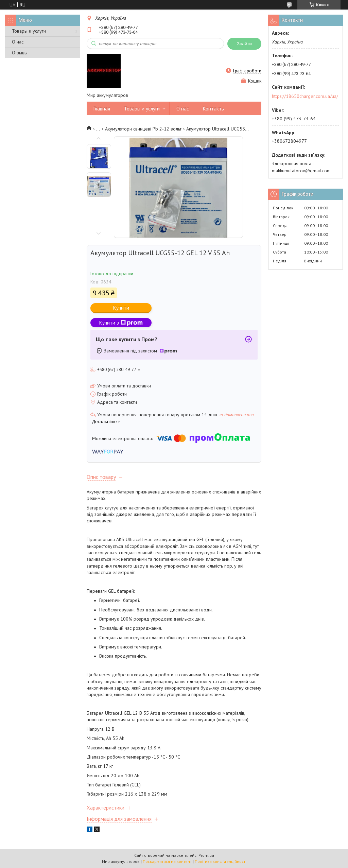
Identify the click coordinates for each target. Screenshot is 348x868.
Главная (102, 109)
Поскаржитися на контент (167, 861)
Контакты (214, 109)
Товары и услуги (29, 31)
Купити (121, 308)
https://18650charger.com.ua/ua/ (305, 96)
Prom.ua (206, 855)
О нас (18, 42)
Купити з (121, 323)
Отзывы (20, 53)
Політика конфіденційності (221, 861)
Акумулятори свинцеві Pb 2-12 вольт (143, 129)
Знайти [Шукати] (244, 44)
